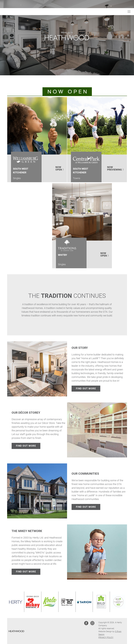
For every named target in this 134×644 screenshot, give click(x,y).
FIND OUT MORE (86, 389)
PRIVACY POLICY (106, 637)
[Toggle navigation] (129, 12)
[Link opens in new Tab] (16, 602)
